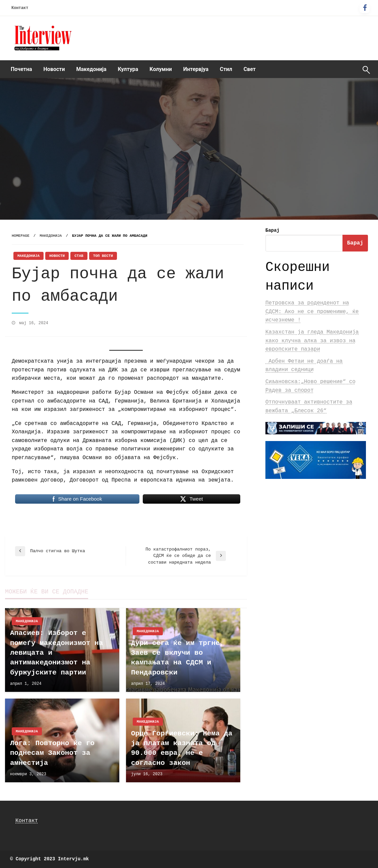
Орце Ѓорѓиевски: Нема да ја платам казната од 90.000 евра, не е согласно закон (182, 748)
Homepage (21, 236)
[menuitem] (21, 69)
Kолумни (161, 69)
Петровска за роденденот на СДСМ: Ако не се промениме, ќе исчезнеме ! (312, 312)
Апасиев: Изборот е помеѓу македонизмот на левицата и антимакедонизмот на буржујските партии (56, 653)
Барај (272, 230)
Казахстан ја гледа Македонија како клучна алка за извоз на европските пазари (312, 341)
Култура (128, 69)
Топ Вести (103, 256)
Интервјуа (196, 69)
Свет (250, 69)
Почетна (21, 69)
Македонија (91, 69)
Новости (54, 69)
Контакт (20, 8)
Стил (226, 69)
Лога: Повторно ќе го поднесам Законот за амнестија (52, 753)
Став (79, 256)
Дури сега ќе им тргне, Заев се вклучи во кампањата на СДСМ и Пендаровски (177, 658)
